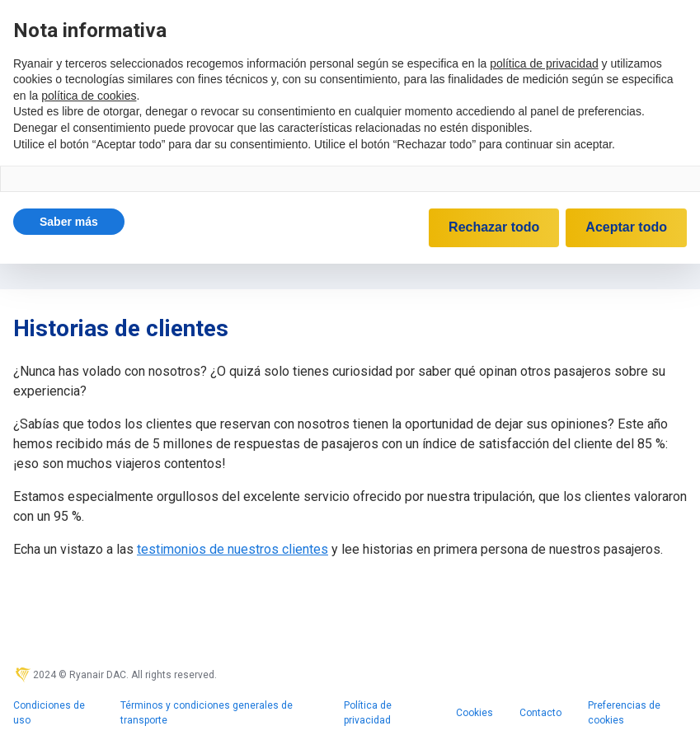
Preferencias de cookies (624, 713)
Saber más (69, 222)
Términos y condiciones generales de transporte (207, 713)
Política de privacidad (368, 713)
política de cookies (89, 96)
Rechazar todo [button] (494, 227)
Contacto (540, 713)
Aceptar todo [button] (626, 227)
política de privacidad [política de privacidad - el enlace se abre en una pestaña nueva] (544, 63)
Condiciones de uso (49, 713)
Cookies (474, 713)
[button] (69, 222)
